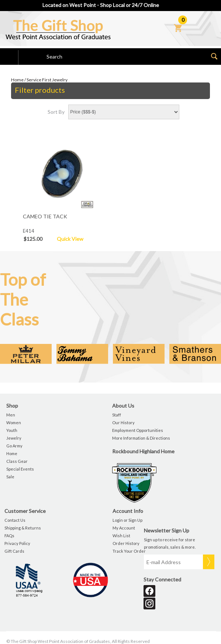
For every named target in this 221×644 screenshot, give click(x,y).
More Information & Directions (141, 438)
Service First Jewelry (47, 80)
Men (11, 415)
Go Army (14, 446)
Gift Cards (14, 551)
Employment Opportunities (138, 430)
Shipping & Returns (23, 528)
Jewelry (14, 438)
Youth (12, 430)
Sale (10, 477)
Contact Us (15, 520)
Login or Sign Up (127, 520)
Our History (123, 423)
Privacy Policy (17, 543)
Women (14, 423)
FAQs (9, 536)
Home (17, 80)
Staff (117, 415)
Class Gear (17, 461)
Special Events (20, 469)
